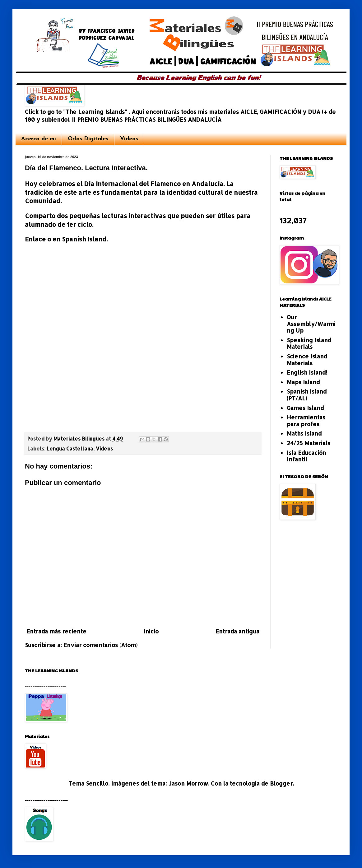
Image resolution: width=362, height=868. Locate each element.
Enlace (36, 239)
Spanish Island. (85, 239)
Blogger (281, 783)
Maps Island (303, 382)
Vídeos (129, 139)
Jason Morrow (188, 783)
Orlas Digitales (88, 139)
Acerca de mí (39, 139)
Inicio (151, 631)
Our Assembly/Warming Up (311, 324)
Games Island (305, 408)
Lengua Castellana (70, 448)
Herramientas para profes (306, 420)
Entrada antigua (237, 631)
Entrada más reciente (56, 631)
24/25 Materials (309, 443)
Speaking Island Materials (309, 343)
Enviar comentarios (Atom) (100, 645)
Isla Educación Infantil (306, 456)
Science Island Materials (307, 359)
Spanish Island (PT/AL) (307, 395)
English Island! (307, 372)
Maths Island (304, 433)
